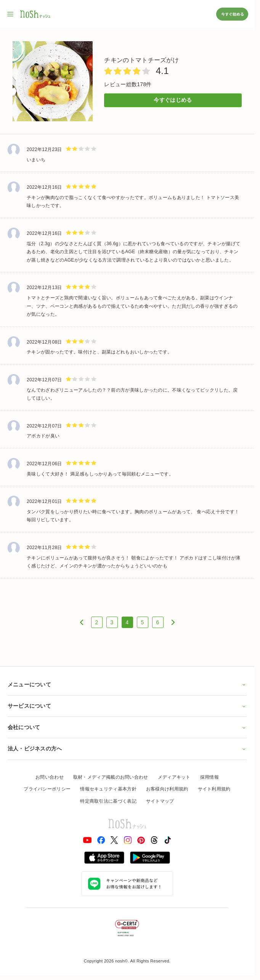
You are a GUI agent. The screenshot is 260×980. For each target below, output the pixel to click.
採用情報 (209, 777)
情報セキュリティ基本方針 (108, 789)
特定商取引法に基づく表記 (108, 801)
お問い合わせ (50, 777)
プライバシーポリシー (47, 789)
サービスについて (127, 706)
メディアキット (174, 777)
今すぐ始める (232, 14)
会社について (127, 727)
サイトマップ (160, 801)
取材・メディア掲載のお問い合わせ (111, 777)
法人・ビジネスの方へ (127, 749)
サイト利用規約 (214, 789)
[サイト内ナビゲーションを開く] (11, 14)
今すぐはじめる (173, 100)
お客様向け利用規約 (167, 789)
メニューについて (127, 684)
